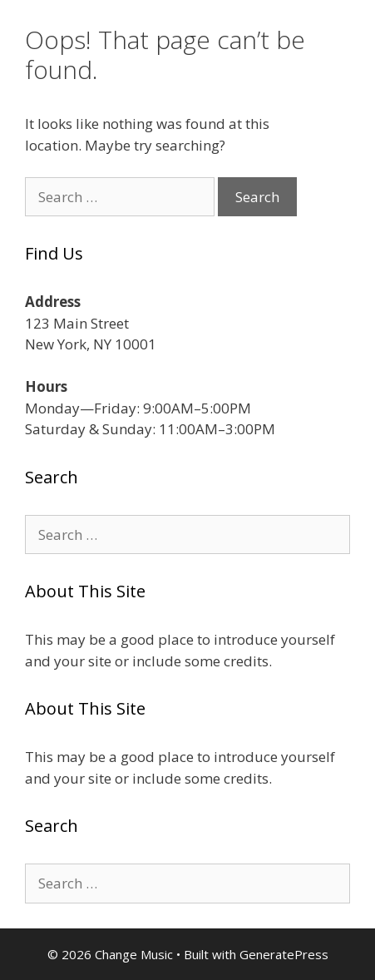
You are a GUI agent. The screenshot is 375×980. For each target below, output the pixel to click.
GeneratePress (284, 954)
